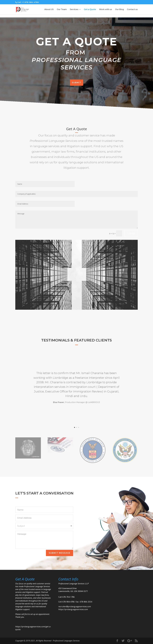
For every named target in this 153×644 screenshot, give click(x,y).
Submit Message (60, 553)
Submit (77, 83)
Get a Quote (90, 10)
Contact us (132, 10)
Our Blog (119, 10)
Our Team (62, 10)
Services (74, 10)
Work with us (106, 10)
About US (49, 10)
